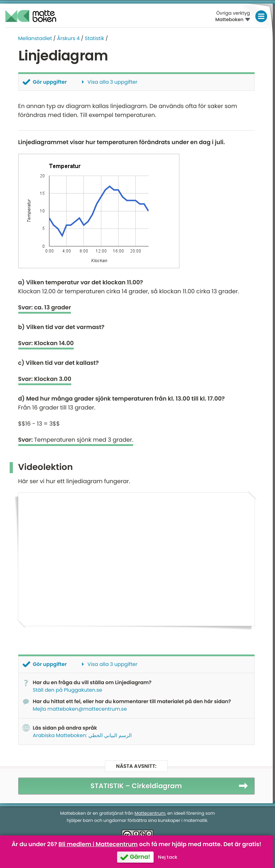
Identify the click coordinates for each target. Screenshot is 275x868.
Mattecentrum (150, 813)
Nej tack (168, 857)
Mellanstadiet (35, 38)
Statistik (95, 38)
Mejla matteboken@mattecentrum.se (80, 708)
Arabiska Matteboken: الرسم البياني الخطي (82, 735)
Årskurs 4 (68, 38)
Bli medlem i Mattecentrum (98, 844)
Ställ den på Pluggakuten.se (68, 690)
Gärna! (140, 857)
